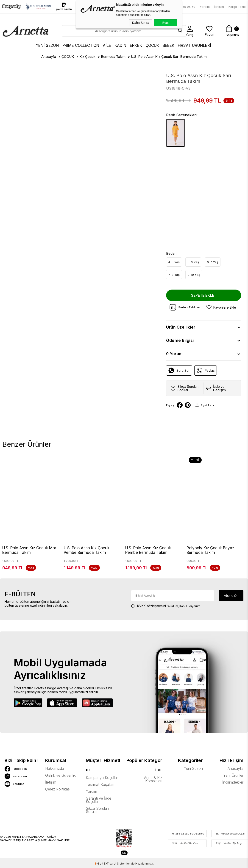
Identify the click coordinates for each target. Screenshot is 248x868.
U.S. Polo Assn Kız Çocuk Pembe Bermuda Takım (87, 550)
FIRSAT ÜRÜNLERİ (194, 45)
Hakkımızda (55, 773)
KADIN (120, 45)
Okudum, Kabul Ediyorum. (166, 611)
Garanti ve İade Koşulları (99, 805)
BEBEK (169, 45)
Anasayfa (235, 773)
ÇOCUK (152, 45)
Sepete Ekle (203, 295)
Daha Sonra (141, 23)
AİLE (107, 45)
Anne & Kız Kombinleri (153, 784)
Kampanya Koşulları (102, 783)
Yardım (205, 7)
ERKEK (136, 45)
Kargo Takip (237, 7)
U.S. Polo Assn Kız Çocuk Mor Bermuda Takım (29, 550)
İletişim (219, 7)
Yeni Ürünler (233, 780)
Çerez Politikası (58, 794)
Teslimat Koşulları (100, 790)
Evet (165, 23)
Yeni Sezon (193, 773)
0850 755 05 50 (184, 7)
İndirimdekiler (233, 787)
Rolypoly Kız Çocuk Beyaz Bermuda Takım (210, 550)
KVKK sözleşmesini (152, 611)
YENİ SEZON (47, 45)
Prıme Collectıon (81, 45)
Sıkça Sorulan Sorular (97, 815)
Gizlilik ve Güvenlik (60, 780)
